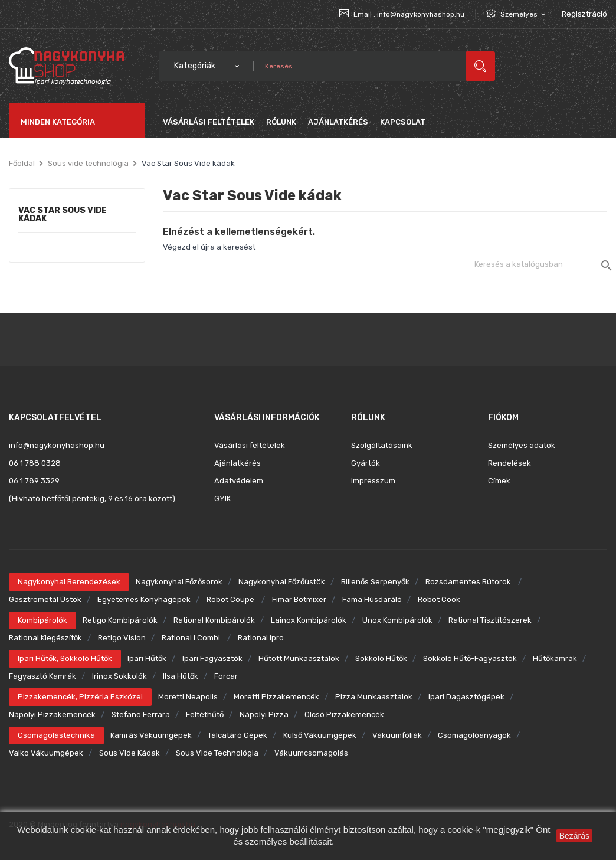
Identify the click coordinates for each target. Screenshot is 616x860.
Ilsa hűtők (181, 676)
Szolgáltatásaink (382, 445)
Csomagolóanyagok (474, 735)
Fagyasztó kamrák (42, 676)
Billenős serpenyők (375, 582)
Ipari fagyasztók (212, 658)
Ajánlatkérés (237, 463)
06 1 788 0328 (35, 463)
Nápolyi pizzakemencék (52, 715)
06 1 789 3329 (34, 481)
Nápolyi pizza (264, 715)
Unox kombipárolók (397, 620)
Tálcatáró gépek (237, 735)
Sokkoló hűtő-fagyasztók (470, 658)
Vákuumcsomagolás (311, 753)
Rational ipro (261, 638)
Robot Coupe (231, 599)
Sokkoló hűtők (381, 658)
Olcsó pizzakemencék (344, 715)
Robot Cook (439, 599)
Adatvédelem (239, 481)
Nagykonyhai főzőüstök (282, 582)
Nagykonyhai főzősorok (179, 582)
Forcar (226, 676)
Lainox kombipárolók (309, 620)
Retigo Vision (122, 638)
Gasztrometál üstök (45, 599)
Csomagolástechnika (56, 735)
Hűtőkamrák (555, 658)
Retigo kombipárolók (120, 620)
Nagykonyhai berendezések (69, 582)
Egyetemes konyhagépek (144, 599)
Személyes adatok (522, 445)
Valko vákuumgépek (46, 753)
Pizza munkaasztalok (374, 697)
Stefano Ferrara (141, 715)
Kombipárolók (42, 620)
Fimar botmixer (299, 599)
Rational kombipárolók (214, 620)
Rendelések (509, 463)
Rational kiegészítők (45, 638)
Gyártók (366, 463)
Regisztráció (584, 14)
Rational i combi (192, 638)
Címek (499, 481)
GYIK (222, 498)
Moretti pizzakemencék (276, 697)
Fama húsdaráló (372, 599)
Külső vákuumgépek (320, 735)
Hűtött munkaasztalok (299, 658)
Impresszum (373, 481)
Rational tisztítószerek (490, 620)
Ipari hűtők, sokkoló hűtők (65, 658)
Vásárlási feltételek (250, 445)
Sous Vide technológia (217, 753)
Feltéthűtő (205, 715)
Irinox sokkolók (119, 676)
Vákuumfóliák (397, 735)
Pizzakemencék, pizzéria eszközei (80, 697)
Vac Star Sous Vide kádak (63, 215)
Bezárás (574, 836)
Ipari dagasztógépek (466, 697)
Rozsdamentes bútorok (469, 582)
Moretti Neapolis (188, 697)
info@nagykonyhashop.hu (421, 14)
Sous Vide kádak (130, 753)
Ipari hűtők (147, 658)
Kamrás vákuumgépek (151, 735)
